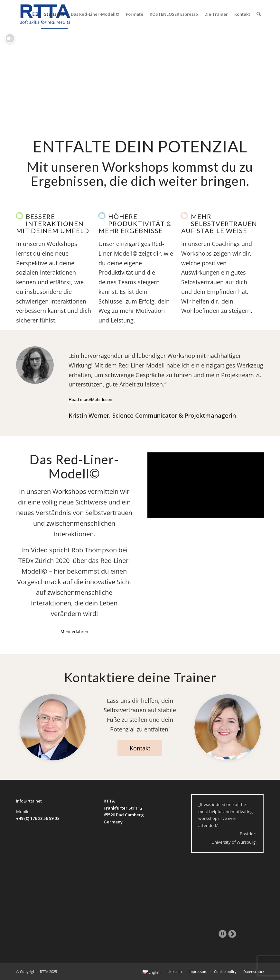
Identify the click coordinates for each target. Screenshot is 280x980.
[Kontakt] (140, 748)
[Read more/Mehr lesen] (90, 400)
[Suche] (259, 14)
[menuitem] (35, 14)
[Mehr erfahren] (74, 631)
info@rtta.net (29, 801)
